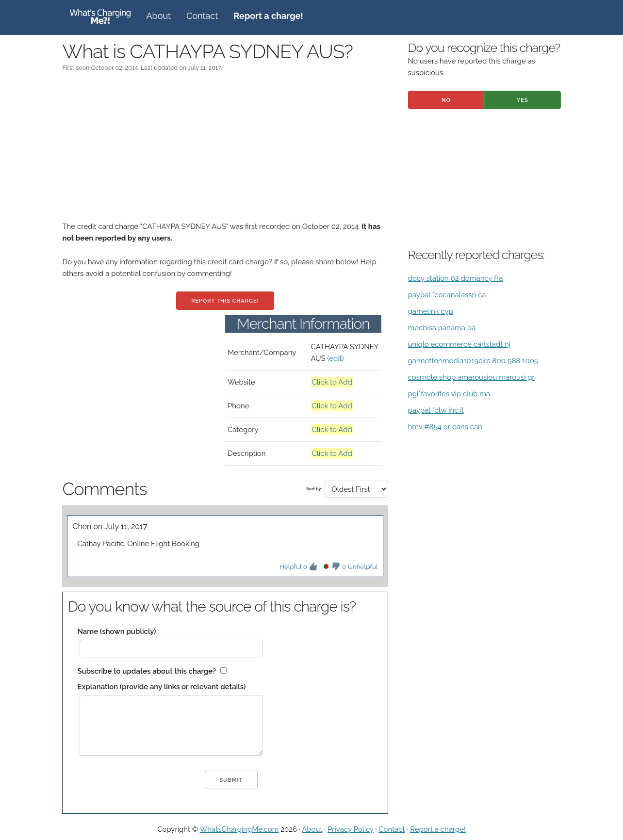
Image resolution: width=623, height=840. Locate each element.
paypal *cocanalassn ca (447, 295)
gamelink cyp (431, 311)
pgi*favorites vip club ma (449, 394)
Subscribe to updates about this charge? (147, 671)
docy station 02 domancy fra (456, 278)
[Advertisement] (225, 153)
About (158, 16)
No (446, 100)
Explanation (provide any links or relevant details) (161, 687)
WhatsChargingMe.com (239, 829)
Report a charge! (438, 829)
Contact (202, 16)
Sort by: (314, 489)
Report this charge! (225, 301)
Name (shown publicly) (116, 631)
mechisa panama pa (442, 328)
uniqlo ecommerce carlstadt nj (459, 344)
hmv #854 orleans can (445, 427)
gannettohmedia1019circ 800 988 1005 (473, 361)
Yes (523, 100)
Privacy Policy (351, 829)
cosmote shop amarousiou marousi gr (471, 377)
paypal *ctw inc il (436, 410)
